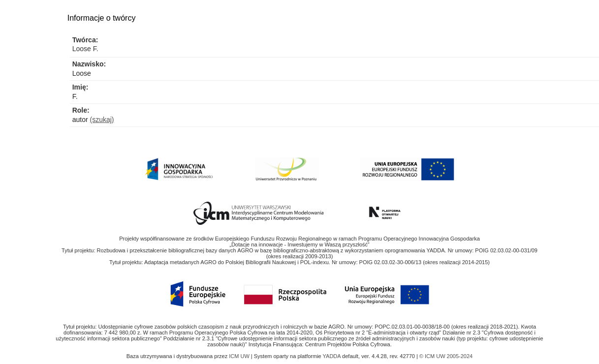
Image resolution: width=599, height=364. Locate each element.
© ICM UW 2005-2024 (446, 356)
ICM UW (240, 356)
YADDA (333, 356)
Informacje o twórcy (102, 18)
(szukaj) (102, 120)
